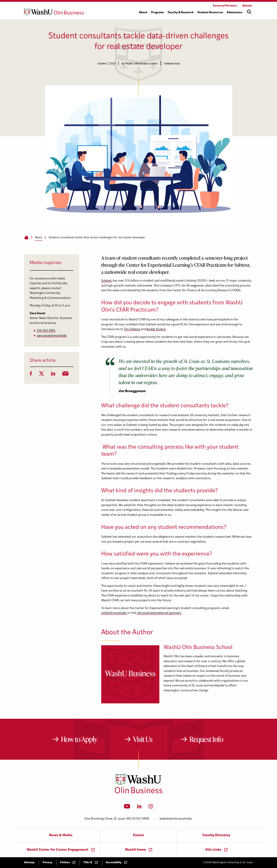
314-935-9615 (46, 331)
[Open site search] (249, 12)
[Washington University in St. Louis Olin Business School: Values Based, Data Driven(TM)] (139, 793)
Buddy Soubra (156, 329)
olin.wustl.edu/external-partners (159, 613)
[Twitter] (42, 375)
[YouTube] (127, 807)
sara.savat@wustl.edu (52, 336)
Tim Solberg (132, 329)
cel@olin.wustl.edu (114, 613)
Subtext (107, 281)
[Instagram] (151, 807)
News (39, 238)
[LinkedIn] (53, 375)
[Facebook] (31, 375)
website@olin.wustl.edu (176, 819)
